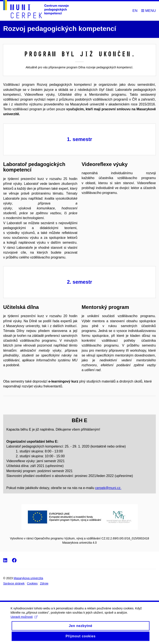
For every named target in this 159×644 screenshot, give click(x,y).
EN (135, 11)
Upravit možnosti (24, 620)
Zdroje (44, 583)
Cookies (32, 583)
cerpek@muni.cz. (108, 488)
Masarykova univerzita (28, 578)
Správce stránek (14, 583)
